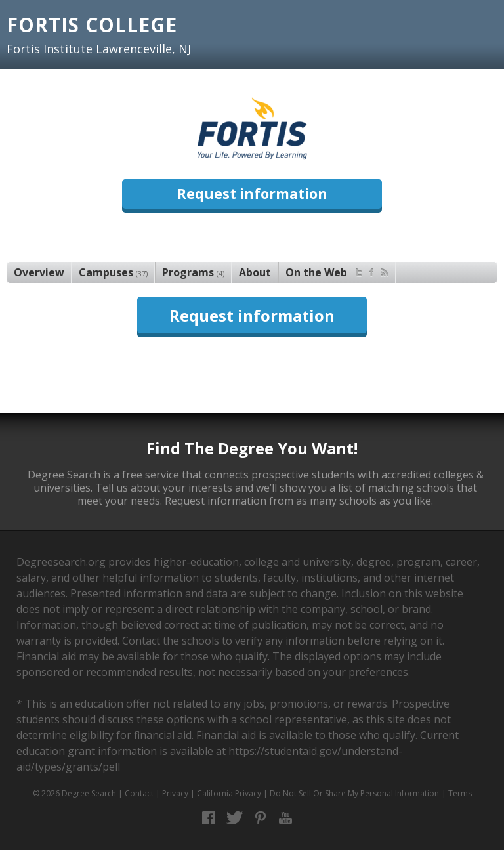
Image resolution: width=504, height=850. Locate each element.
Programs (193, 272)
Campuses (113, 272)
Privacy (175, 793)
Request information (252, 194)
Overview (39, 272)
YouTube (286, 818)
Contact (139, 793)
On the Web (337, 271)
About (255, 272)
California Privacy (229, 793)
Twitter (235, 818)
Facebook (209, 818)
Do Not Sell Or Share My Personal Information (354, 793)
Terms (460, 793)
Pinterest (260, 818)
